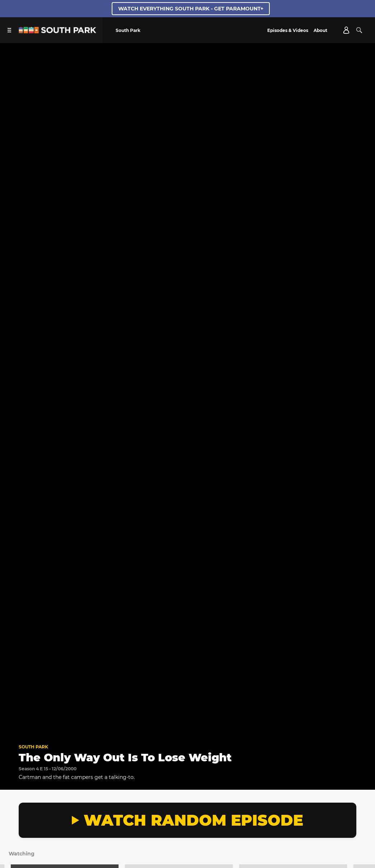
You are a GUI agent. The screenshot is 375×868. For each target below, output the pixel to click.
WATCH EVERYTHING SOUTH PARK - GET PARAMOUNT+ (191, 9)
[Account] (346, 30)
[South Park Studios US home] (57, 31)
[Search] (359, 30)
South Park (33, 747)
